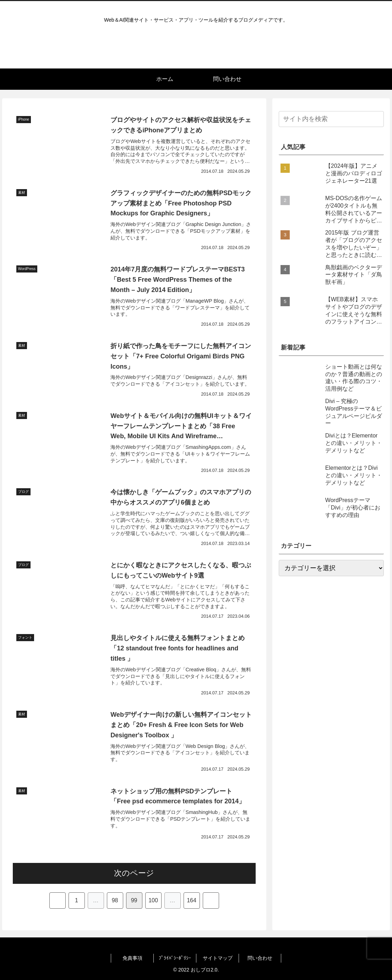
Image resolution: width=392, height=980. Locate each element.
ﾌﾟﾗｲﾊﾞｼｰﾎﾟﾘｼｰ (175, 958)
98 (115, 900)
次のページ (134, 873)
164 (192, 900)
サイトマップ (218, 958)
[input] (331, 119)
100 (153, 900)
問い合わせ (260, 958)
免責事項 (132, 958)
